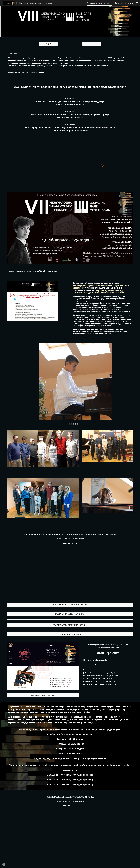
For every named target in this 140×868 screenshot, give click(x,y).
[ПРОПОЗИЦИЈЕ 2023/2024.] (70, 634)
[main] (70, 63)
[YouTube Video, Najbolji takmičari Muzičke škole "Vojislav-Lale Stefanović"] (38, 164)
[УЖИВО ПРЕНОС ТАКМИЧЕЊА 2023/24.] (70, 605)
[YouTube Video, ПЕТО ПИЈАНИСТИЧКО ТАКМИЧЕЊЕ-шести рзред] (70, 842)
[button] (137, 3)
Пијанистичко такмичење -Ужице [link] (99, 3)
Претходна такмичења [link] (123, 3)
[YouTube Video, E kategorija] (102, 577)
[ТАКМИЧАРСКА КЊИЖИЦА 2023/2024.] (70, 625)
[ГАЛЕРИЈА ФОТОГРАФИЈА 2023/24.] (70, 614)
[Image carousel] (75, 384)
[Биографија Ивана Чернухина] (43, 695)
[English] (48, 44)
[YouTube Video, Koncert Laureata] (38, 577)
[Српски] (92, 44)
